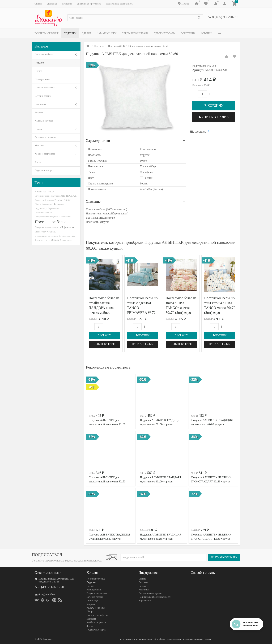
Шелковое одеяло (43, 212)
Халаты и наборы (44, 121)
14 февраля (58, 204)
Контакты (67, 4)
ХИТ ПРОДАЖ (69, 196)
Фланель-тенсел (42, 240)
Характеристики (98, 141)
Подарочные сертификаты (120, 4)
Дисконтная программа (89, 4)
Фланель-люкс (52, 227)
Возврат (143, 586)
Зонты (38, 162)
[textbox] (135, 18)
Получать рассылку (224, 557)
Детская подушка (67, 236)
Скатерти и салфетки (45, 137)
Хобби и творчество (45, 154)
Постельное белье (47, 33)
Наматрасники (107, 33)
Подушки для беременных (47, 208)
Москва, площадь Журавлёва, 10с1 (56, 579)
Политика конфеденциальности (155, 597)
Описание (93, 201)
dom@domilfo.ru (47, 595)
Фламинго (47, 204)
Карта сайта (145, 601)
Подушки (70, 33)
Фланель (51, 232)
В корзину (214, 106)
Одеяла (87, 33)
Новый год (40, 192)
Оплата (38, 4)
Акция (67, 200)
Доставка (52, 4)
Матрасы (39, 146)
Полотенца (188, 33)
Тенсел (51, 192)
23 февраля (67, 227)
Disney (38, 204)
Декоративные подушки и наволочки (53, 217)
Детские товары (165, 33)
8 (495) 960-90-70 (225, 17)
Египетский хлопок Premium (49, 200)
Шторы (38, 129)
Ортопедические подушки (47, 196)
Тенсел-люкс (66, 240)
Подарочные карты (44, 170)
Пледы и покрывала (135, 33)
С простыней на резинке (46, 236)
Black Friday (41, 232)
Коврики (207, 33)
